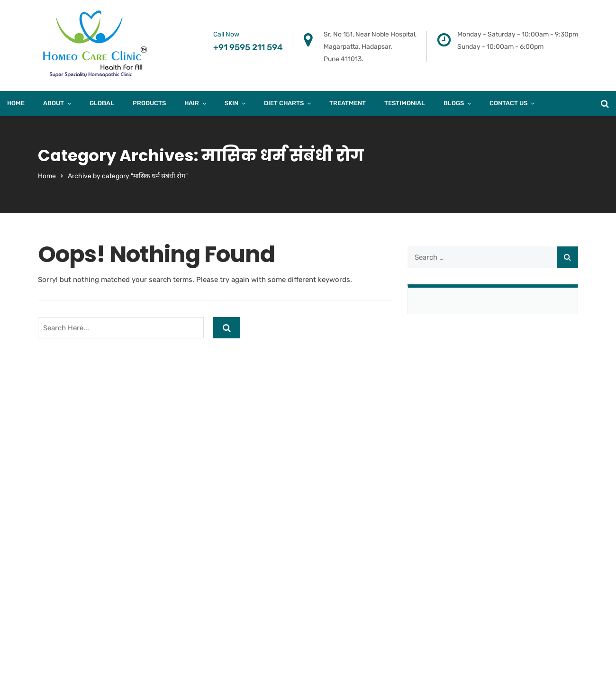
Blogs (454, 103)
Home (16, 103)
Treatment (348, 103)
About (54, 103)
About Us (478, 451)
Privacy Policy (486, 559)
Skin (231, 103)
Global (102, 103)
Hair (192, 103)
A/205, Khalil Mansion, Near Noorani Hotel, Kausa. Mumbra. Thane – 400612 (375, 463)
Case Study (481, 523)
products (149, 103)
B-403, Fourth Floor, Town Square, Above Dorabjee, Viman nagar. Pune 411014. (238, 463)
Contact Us (508, 103)
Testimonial (405, 103)
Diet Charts (284, 103)
